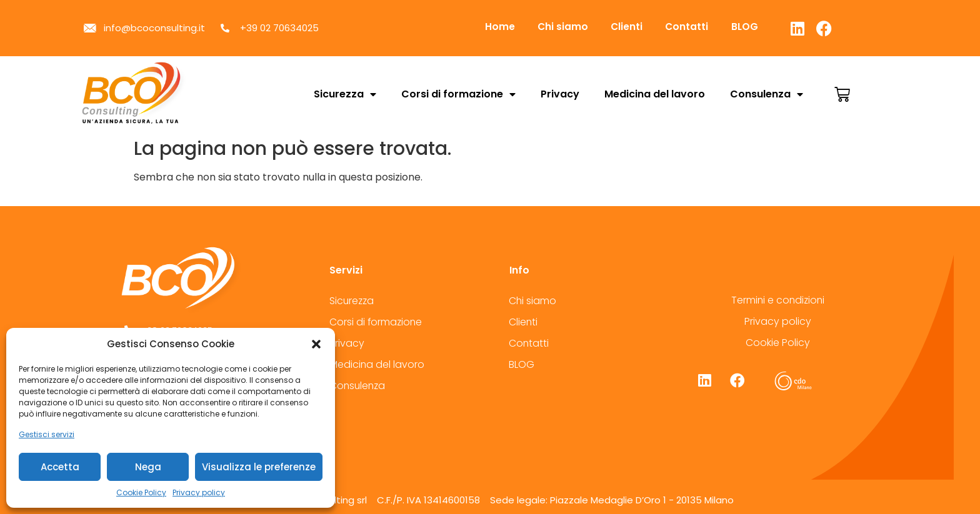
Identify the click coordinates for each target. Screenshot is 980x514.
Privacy (560, 94)
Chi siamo (567, 27)
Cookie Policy (141, 492)
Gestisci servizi (47, 434)
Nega (148, 467)
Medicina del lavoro (655, 94)
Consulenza (767, 94)
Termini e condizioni (778, 300)
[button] (316, 344)
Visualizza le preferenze (259, 467)
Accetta (60, 467)
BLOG (757, 27)
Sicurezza (345, 94)
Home (501, 27)
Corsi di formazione (458, 94)
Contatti (697, 27)
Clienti (634, 27)
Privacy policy (199, 492)
